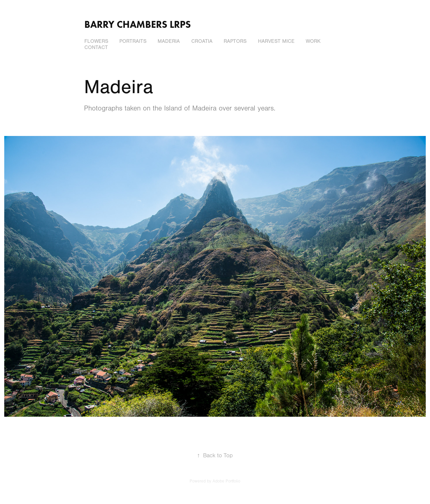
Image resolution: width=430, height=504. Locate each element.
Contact (96, 47)
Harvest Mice (276, 41)
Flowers (96, 41)
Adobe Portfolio (226, 481)
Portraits (133, 41)
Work (313, 41)
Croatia (202, 41)
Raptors (235, 41)
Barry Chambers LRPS (138, 24)
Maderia (169, 41)
